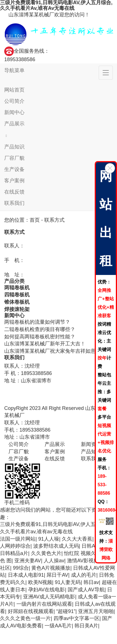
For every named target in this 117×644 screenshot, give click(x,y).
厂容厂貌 (14, 158)
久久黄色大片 (46, 553)
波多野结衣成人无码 (56, 546)
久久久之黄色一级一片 (25, 618)
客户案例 (14, 181)
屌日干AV (57, 575)
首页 (35, 220)
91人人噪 (49, 539)
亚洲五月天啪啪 (96, 611)
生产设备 (14, 169)
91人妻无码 (68, 582)
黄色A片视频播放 (51, 568)
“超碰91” (66, 611)
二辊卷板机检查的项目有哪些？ (40, 329)
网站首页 (14, 90)
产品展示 (14, 124)
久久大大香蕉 (77, 539)
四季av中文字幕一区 (77, 618)
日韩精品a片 (14, 553)
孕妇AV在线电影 (47, 590)
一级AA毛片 (58, 626)
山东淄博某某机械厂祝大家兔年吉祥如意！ (52, 351)
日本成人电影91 (26, 575)
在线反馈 (14, 192)
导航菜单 (14, 70)
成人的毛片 (84, 575)
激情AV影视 (80, 561)
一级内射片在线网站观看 (44, 604)
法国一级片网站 (18, 539)
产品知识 (14, 147)
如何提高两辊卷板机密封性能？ (40, 337)
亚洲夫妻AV (28, 561)
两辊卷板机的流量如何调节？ (37, 322)
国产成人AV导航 (86, 590)
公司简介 (14, 101)
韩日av (91, 582)
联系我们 (14, 203)
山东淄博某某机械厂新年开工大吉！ (45, 344)
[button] (58, 135)
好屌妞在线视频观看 (31, 611)
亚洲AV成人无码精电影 (49, 597)
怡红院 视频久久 (82, 553)
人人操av (54, 561)
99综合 (21, 568)
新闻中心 (14, 112)
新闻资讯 (91, 444)
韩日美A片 (86, 626)
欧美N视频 (40, 582)
